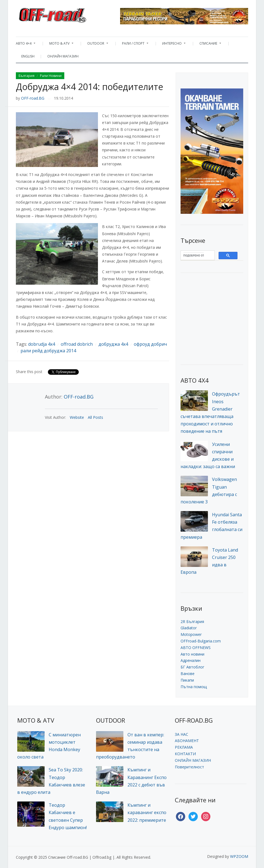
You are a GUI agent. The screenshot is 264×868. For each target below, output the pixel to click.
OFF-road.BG (33, 98)
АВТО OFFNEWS (196, 648)
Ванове (188, 674)
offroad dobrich (77, 344)
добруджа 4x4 (113, 344)
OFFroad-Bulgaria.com (201, 641)
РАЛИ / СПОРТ (132, 45)
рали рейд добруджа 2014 (48, 351)
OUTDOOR (95, 45)
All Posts (95, 417)
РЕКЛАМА (184, 747)
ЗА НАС (182, 734)
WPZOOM (239, 856)
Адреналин (191, 660)
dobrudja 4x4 (42, 344)
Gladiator (189, 628)
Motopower (191, 634)
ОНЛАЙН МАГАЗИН (63, 56)
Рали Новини (51, 76)
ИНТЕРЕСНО (171, 45)
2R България (192, 622)
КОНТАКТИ (185, 754)
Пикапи (187, 680)
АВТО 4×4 (26, 45)
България (27, 76)
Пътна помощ (194, 687)
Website (77, 417)
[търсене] (194, 255)
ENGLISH (28, 56)
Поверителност (189, 767)
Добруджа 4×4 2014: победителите (89, 87)
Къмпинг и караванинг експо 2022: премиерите (147, 812)
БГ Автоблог (192, 667)
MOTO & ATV (59, 45)
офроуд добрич (150, 344)
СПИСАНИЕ (208, 45)
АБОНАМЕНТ (187, 741)
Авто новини (192, 654)
